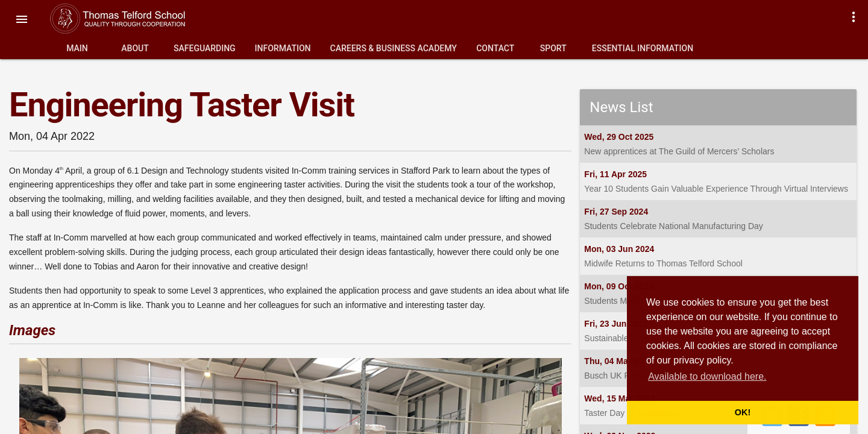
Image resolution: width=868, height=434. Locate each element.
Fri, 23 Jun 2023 (616, 324)
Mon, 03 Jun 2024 (619, 249)
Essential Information (643, 48)
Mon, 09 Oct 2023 (618, 286)
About (135, 48)
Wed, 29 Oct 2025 (619, 137)
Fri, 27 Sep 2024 (616, 212)
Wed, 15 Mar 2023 (619, 398)
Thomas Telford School (130, 19)
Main (77, 48)
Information (283, 48)
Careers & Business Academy (394, 48)
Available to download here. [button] (707, 376)
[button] (22, 19)
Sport (553, 48)
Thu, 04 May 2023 (619, 361)
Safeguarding (205, 48)
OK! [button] (743, 412)
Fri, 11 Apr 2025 (615, 174)
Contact (495, 48)
